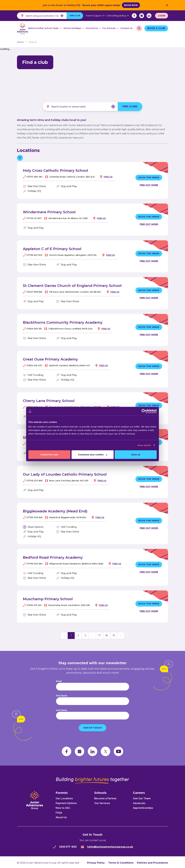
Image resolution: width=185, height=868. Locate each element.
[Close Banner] (167, 5)
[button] (64, 634)
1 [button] (71, 634)
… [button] (92, 634)
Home (20, 41)
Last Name (62, 709)
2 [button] (78, 634)
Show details (144, 445)
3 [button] (85, 634)
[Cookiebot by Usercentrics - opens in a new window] (144, 411)
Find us (108, 175)
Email (59, 680)
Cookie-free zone (49, 455)
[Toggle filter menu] (20, 157)
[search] (139, 28)
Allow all (136, 455)
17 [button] (100, 634)
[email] (82, 846)
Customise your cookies (93, 455)
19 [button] (114, 634)
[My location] (62, 16)
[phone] (54, 846)
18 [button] (107, 634)
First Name (62, 694)
